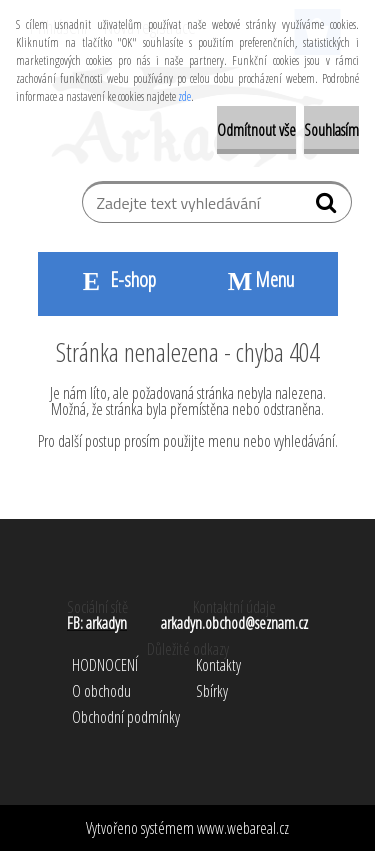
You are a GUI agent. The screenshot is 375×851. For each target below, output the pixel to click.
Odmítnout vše (256, 130)
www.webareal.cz (243, 828)
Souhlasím (331, 130)
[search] (328, 207)
